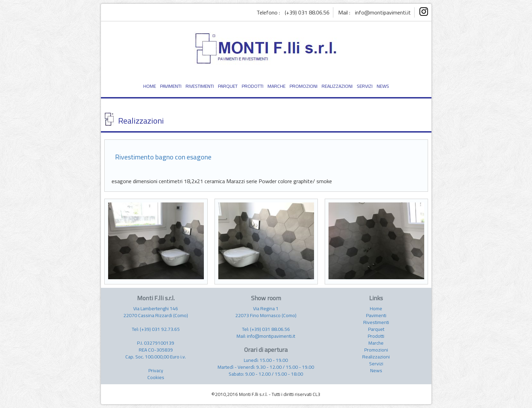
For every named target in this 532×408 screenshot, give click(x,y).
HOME (150, 86)
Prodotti (376, 336)
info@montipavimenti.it (383, 12)
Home (376, 308)
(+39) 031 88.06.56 (307, 12)
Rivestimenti (376, 322)
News (376, 370)
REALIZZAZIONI (337, 86)
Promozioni (376, 350)
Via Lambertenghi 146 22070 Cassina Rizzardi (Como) (156, 312)
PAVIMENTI (171, 86)
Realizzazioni (376, 357)
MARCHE (277, 86)
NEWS (383, 86)
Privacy (156, 370)
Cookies (156, 377)
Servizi (376, 364)
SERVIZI (365, 86)
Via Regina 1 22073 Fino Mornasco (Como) (266, 312)
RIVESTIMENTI (200, 86)
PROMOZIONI (304, 86)
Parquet (376, 329)
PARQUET (228, 86)
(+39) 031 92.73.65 (160, 329)
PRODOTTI (253, 86)
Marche (376, 343)
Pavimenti (376, 315)
